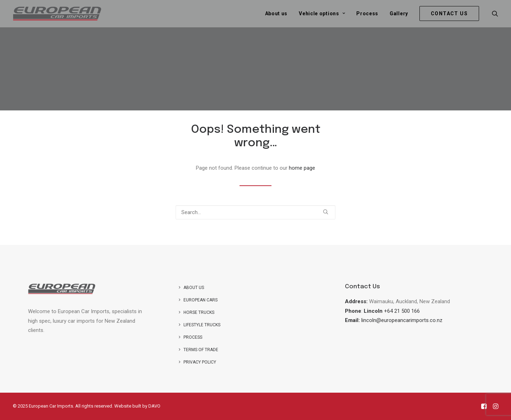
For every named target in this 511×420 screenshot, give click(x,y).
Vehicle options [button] (322, 13)
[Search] (255, 212)
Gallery (399, 13)
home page (302, 168)
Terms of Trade (201, 350)
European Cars (200, 300)
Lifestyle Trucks (202, 325)
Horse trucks (199, 312)
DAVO (154, 406)
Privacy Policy (200, 362)
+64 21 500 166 (402, 311)
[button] (495, 13)
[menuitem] (276, 13)
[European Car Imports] (57, 13)
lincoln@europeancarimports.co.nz (402, 320)
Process (367, 13)
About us (276, 13)
